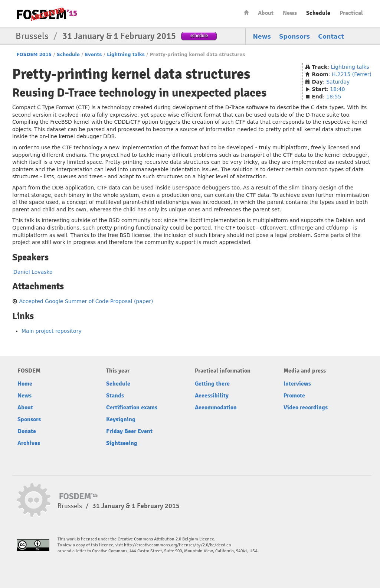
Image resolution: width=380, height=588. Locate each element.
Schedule (318, 13)
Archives (29, 443)
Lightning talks (126, 55)
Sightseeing (122, 443)
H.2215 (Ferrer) (352, 74)
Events (94, 55)
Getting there (212, 384)
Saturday (338, 82)
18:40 (337, 89)
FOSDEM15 (47, 14)
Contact (331, 37)
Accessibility (212, 396)
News (290, 13)
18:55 (334, 97)
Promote (294, 396)
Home (246, 12)
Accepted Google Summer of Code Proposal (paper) (86, 301)
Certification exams (132, 407)
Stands (115, 396)
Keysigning (121, 419)
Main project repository (52, 331)
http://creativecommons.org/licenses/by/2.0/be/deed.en (178, 545)
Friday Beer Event (129, 431)
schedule (199, 35)
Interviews (297, 384)
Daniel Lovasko (33, 272)
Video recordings (306, 407)
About (266, 13)
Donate (27, 431)
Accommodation (216, 407)
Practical (351, 13)
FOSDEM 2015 (34, 55)
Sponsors (294, 37)
